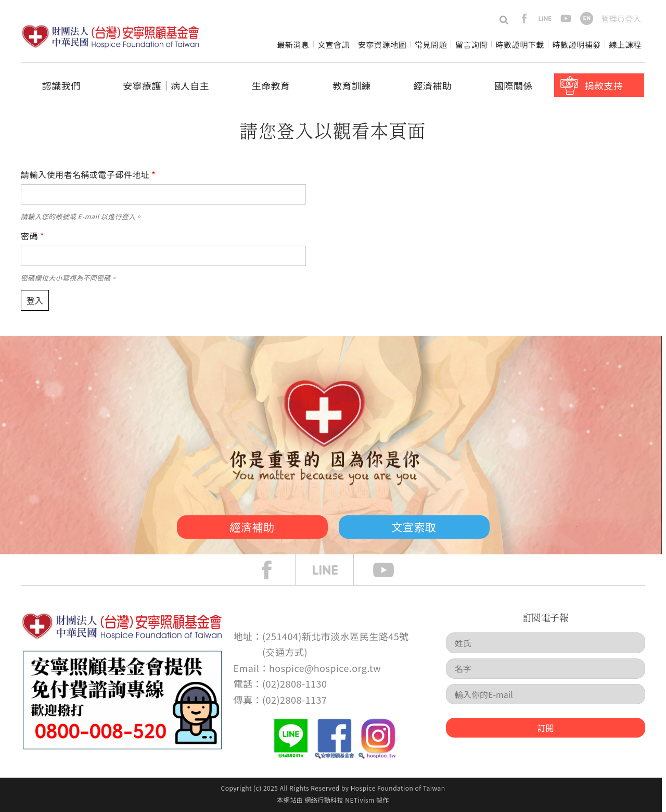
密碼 (33, 236)
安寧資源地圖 (382, 45)
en (587, 18)
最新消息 (293, 45)
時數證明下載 (520, 45)
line (545, 18)
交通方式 (285, 652)
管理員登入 (621, 18)
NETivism (360, 800)
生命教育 (271, 85)
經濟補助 (433, 85)
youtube (566, 18)
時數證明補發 (577, 45)
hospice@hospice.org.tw (325, 668)
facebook (524, 18)
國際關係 (514, 85)
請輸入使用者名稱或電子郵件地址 (88, 174)
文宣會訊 (334, 45)
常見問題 (431, 45)
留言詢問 (471, 45)
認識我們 (61, 85)
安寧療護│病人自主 (166, 85)
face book (275, 570)
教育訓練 (352, 85)
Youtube (391, 570)
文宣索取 (414, 527)
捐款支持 (604, 85)
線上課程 (625, 45)
